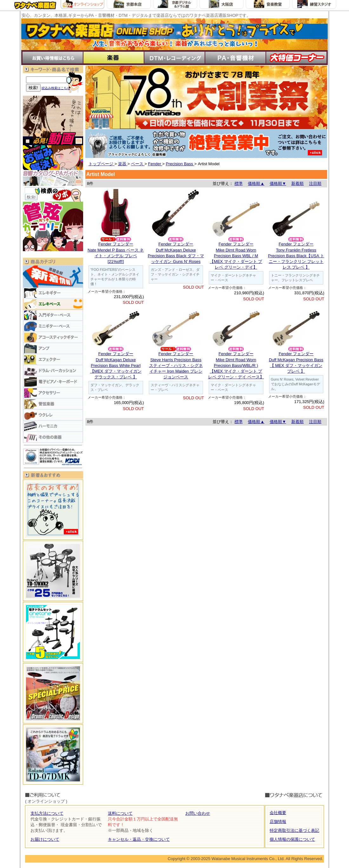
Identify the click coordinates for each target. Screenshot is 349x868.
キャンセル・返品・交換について (139, 839)
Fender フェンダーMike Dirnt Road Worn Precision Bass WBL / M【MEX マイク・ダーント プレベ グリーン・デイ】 (236, 256)
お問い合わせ (198, 813)
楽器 (123, 164)
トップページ (102, 164)
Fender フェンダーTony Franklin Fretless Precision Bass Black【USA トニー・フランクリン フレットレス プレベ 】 (296, 256)
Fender (155, 164)
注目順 (315, 183)
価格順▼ (278, 183)
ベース (138, 164)
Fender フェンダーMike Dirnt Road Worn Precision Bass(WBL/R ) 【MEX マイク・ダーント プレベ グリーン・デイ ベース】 (236, 365)
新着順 (297, 183)
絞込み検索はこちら (56, 88)
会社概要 (278, 813)
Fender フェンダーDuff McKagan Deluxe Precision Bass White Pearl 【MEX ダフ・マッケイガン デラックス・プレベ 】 (116, 365)
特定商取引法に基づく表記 (294, 830)
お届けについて (45, 839)
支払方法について (47, 813)
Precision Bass (180, 164)
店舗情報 (278, 822)
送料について (120, 813)
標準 (239, 183)
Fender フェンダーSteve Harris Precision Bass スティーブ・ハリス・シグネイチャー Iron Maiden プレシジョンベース (176, 365)
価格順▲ (256, 183)
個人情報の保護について (292, 839)
